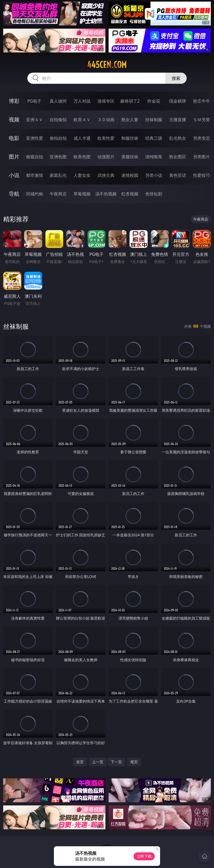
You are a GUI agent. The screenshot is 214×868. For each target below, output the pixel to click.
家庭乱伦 (58, 175)
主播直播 (178, 120)
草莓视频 (82, 194)
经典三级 (154, 138)
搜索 (176, 78)
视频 (14, 119)
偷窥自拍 (35, 157)
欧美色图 (82, 157)
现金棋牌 (178, 101)
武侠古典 (106, 175)
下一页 (116, 762)
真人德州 (58, 101)
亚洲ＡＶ (35, 120)
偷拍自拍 (58, 138)
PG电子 (34, 101)
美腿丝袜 (130, 157)
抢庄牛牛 (202, 101)
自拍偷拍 (58, 120)
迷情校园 (130, 175)
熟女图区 (178, 157)
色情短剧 (154, 194)
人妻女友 (82, 175)
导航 (14, 194)
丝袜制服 (154, 120)
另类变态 (202, 138)
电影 (14, 138)
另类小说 (154, 175)
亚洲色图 (58, 157)
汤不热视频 (106, 194)
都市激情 (35, 175)
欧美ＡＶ (82, 120)
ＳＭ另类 (202, 120)
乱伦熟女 (178, 138)
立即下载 (144, 856)
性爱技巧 (202, 175)
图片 (14, 157)
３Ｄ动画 (106, 120)
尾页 (134, 762)
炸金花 (154, 101)
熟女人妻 (130, 120)
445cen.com (107, 65)
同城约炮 (35, 194)
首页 (80, 762)
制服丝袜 (130, 138)
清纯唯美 (154, 157)
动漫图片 (106, 157)
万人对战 (82, 101)
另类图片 (202, 157)
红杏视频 (130, 194)
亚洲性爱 (35, 138)
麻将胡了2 (130, 101)
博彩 (14, 101)
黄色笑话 (178, 175)
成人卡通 (82, 138)
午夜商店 (58, 194)
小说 (14, 175)
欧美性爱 (106, 138)
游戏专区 (106, 101)
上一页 (98, 762)
